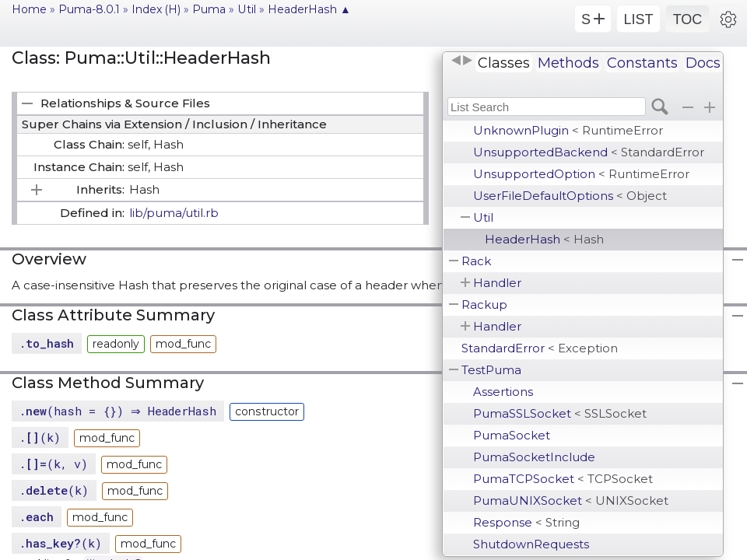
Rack (476, 261)
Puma (209, 9)
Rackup (484, 304)
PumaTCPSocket (563, 479)
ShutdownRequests (531, 544)
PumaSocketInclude (534, 457)
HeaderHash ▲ (309, 9)
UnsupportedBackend (589, 152)
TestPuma (491, 370)
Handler (497, 283)
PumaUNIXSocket (571, 500)
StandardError (540, 348)
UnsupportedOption (581, 174)
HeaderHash (544, 239)
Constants (642, 63)
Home (29, 9)
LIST (638, 19)
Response (526, 522)
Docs (703, 63)
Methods (568, 63)
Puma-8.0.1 (89, 9)
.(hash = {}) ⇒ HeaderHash (119, 411)
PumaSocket (512, 435)
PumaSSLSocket (560, 413)
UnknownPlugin (568, 130)
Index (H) (156, 9)
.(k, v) (53, 464)
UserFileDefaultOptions (570, 196)
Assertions (503, 392)
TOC (688, 19)
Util (483, 217)
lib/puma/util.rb (174, 213)
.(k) (40, 437)
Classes (504, 63)
